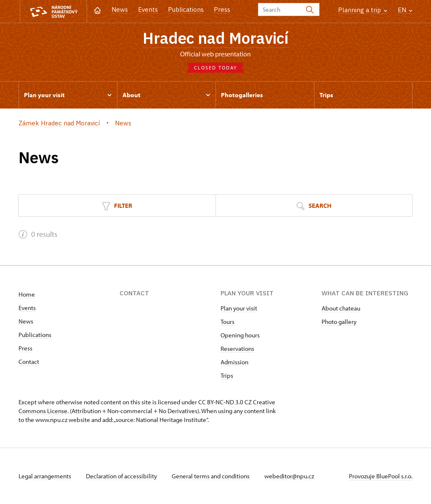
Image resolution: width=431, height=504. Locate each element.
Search (314, 206)
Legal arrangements (45, 476)
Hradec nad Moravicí (216, 38)
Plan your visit (239, 308)
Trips (227, 375)
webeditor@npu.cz (289, 476)
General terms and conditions (211, 476)
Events (148, 9)
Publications (186, 9)
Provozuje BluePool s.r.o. (381, 476)
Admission (234, 362)
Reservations (237, 349)
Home (27, 294)
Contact (29, 362)
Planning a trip (363, 10)
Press (222, 9)
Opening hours (240, 335)
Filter (117, 206)
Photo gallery (339, 322)
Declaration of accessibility (122, 476)
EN (405, 10)
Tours (227, 322)
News (120, 9)
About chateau (341, 308)
